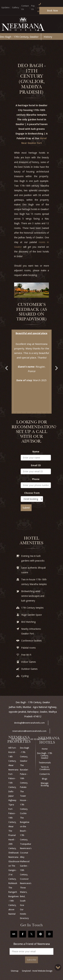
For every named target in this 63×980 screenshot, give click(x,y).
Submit (26, 508)
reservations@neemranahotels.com (29, 731)
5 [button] (37, 413)
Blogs (45, 779)
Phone (36, 479)
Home (45, 749)
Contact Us (45, 774)
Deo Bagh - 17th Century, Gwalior (19, 37)
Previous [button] (7, 366)
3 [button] (27, 413)
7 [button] (47, 413)
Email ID (36, 465)
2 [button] (22, 413)
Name (36, 452)
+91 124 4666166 (41, 7)
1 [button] (16, 413)
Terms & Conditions (45, 768)
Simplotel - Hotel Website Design (37, 971)
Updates (5, 7)
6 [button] (42, 413)
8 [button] (29, 418)
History (48, 37)
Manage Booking (45, 784)
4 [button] (32, 413)
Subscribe (32, 960)
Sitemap (15, 971)
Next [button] (56, 366)
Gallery (15, 7)
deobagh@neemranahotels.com (29, 723)
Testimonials (45, 763)
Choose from (32, 493)
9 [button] (34, 418)
